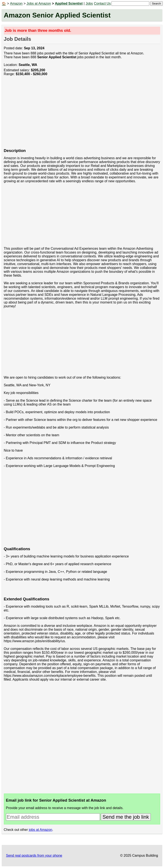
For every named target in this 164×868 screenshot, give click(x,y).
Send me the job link (126, 817)
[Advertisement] (82, 114)
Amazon (16, 4)
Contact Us (102, 4)
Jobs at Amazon (39, 4)
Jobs (89, 4)
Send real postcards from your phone (34, 856)
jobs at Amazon (40, 830)
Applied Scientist (69, 4)
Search (156, 4)
